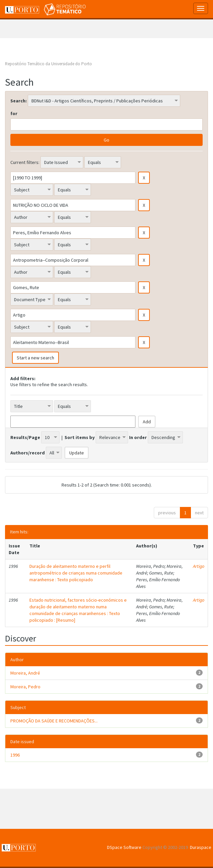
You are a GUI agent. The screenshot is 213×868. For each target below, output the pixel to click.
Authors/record (28, 453)
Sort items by (80, 437)
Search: (19, 101)
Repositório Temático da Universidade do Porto (48, 64)
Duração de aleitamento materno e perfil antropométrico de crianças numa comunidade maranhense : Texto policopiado (76, 573)
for (14, 113)
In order (138, 437)
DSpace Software (124, 847)
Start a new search (35, 358)
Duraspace (201, 847)
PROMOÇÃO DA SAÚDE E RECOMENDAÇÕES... (54, 721)
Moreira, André (25, 673)
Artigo (199, 566)
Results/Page (25, 437)
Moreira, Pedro (25, 687)
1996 (15, 755)
